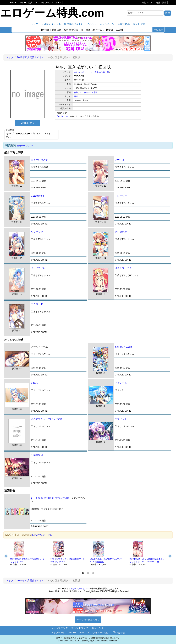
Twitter (72, 632)
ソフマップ (37, 232)
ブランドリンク (80, 628)
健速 (76, 96)
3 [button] (93, 573)
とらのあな (121, 232)
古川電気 (49, 498)
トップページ (58, 632)
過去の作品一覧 (102, 72)
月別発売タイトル (51, 24)
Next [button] (170, 556)
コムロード (37, 304)
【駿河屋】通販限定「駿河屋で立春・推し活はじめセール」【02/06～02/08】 (82, 30)
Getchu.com (62, 116)
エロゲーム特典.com (52, 13)
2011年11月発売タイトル (31, 57)
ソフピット (121, 419)
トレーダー (121, 196)
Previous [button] (6, 556)
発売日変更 (139, 24)
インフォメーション (99, 632)
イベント (92, 24)
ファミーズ (121, 383)
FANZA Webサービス (42, 535)
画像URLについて (25, 146)
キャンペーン (107, 24)
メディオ (120, 160)
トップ (34, 24)
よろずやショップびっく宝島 (47, 419)
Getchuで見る (28, 123)
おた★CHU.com (124, 347)
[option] (28, 553)
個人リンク (98, 628)
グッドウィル (38, 268)
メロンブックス (123, 268)
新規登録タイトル (74, 24)
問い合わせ (119, 632)
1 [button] (83, 573)
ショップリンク (59, 628)
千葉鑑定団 (37, 455)
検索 (168, 13)
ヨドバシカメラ (39, 160)
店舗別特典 (124, 24)
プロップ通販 (62, 498)
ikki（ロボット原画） (90, 92)
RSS (82, 632)
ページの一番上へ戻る (88, 620)
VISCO (35, 383)
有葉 (76, 92)
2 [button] (88, 573)
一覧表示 (158, 30)
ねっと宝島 (37, 498)
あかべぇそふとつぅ (83, 72)
